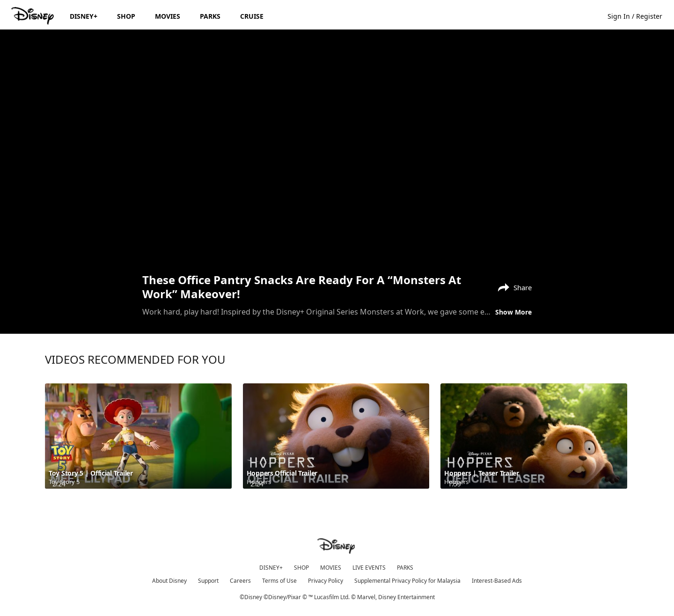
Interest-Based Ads (497, 581)
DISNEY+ (271, 568)
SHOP (301, 568)
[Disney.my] (33, 16)
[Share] (513, 286)
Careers (240, 581)
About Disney (169, 581)
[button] (640, 16)
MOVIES (331, 568)
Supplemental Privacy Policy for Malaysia (407, 581)
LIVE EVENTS (369, 568)
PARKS (405, 568)
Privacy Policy (326, 581)
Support (208, 581)
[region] (337, 150)
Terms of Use (279, 581)
